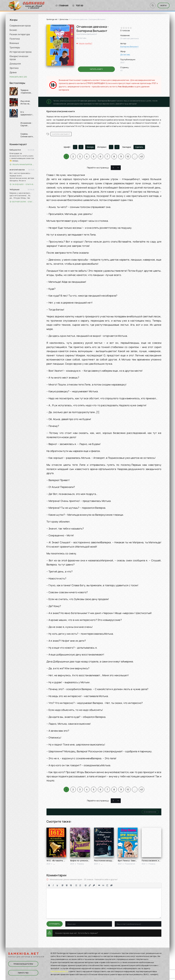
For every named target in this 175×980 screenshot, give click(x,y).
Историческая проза (21, 52)
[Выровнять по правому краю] (71, 885)
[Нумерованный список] (80, 885)
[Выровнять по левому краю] (63, 885)
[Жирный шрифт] (49, 885)
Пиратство (23, 973)
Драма (13, 72)
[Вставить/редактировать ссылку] (90, 885)
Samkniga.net (52, 19)
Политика (15, 39)
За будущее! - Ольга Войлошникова (22, 184)
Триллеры (15, 47)
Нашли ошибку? (86, 43)
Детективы (64, 19)
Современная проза (20, 26)
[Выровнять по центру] (67, 885)
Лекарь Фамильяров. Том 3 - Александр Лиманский (22, 164)
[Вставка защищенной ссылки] (94, 885)
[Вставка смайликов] (86, 885)
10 (128, 156)
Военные (14, 43)
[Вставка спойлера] (107, 885)
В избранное (150, 812)
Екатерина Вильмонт (129, 47)
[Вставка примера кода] (103, 885)
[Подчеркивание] (57, 885)
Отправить (55, 924)
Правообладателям (23, 964)
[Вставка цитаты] (99, 885)
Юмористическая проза (19, 58)
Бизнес (13, 30)
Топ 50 (78, 6)
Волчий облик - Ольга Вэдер (22, 202)
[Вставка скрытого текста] (111, 885)
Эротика (14, 68)
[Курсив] (53, 885)
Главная (62, 6)
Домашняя (15, 64)
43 (142, 156)
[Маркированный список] (76, 885)
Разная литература (20, 34)
